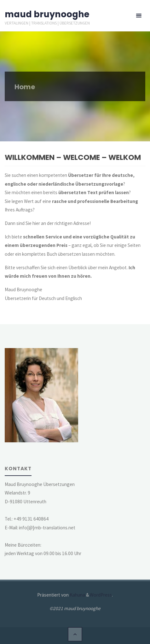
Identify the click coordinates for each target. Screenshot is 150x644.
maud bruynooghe (47, 14)
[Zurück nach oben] (75, 634)
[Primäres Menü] (139, 16)
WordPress (101, 595)
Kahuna (77, 595)
